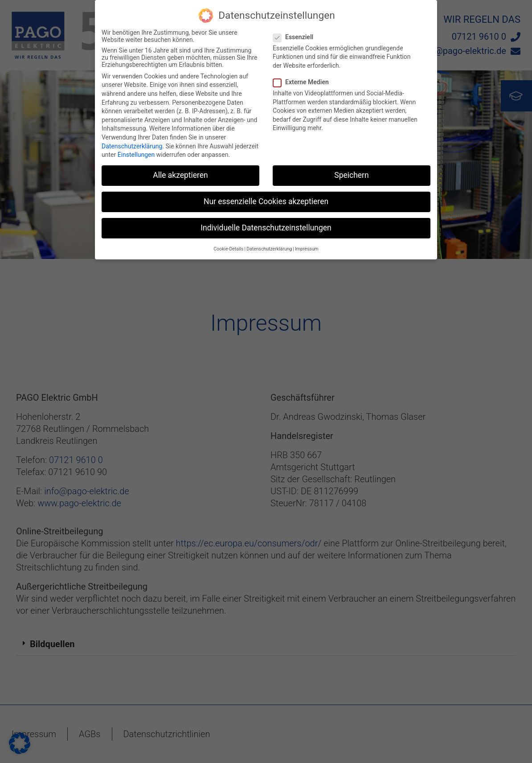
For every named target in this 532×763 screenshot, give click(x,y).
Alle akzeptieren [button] (180, 171)
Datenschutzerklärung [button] (269, 244)
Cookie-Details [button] (228, 244)
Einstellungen (136, 151)
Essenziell (296, 33)
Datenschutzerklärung (132, 142)
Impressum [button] (307, 244)
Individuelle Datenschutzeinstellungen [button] (266, 224)
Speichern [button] (351, 171)
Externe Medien (304, 78)
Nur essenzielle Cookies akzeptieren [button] (266, 197)
